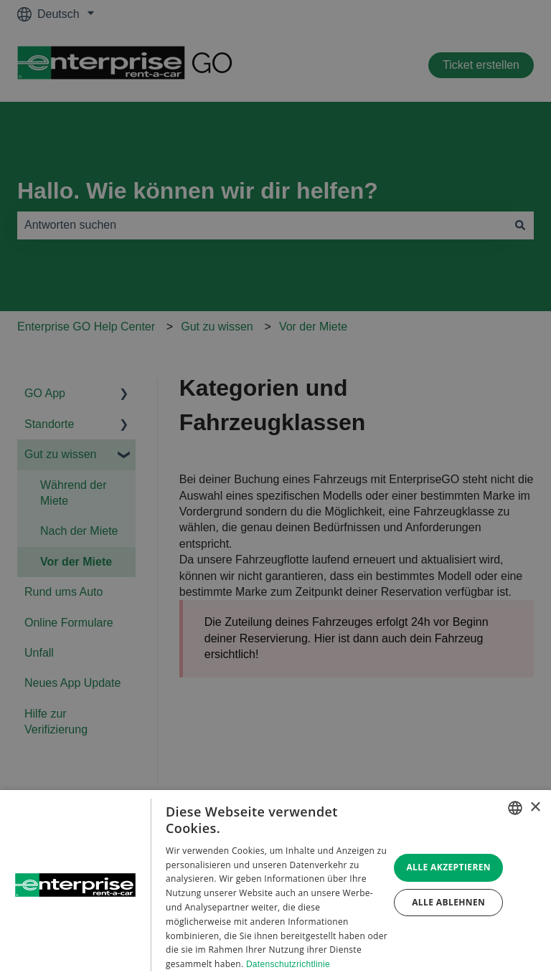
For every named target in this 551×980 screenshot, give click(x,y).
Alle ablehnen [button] (448, 902)
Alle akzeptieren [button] (448, 867)
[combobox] (515, 808)
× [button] (535, 808)
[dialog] (275, 885)
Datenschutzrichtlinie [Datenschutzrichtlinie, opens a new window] (288, 964)
